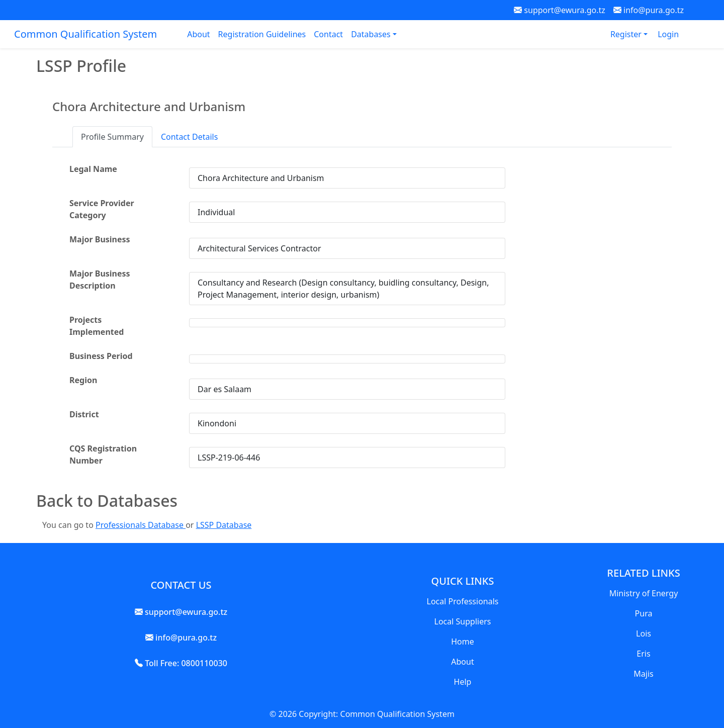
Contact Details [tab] (189, 137)
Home (463, 642)
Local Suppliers (463, 621)
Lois (644, 633)
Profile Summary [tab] (112, 137)
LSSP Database (224, 525)
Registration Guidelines (262, 34)
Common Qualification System (85, 34)
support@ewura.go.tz (560, 10)
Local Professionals (463, 601)
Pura (644, 613)
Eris (643, 654)
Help (463, 682)
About (198, 34)
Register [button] (627, 34)
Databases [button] (372, 34)
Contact (328, 34)
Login (668, 34)
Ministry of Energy (644, 593)
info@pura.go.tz (649, 10)
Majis (643, 674)
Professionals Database (141, 525)
